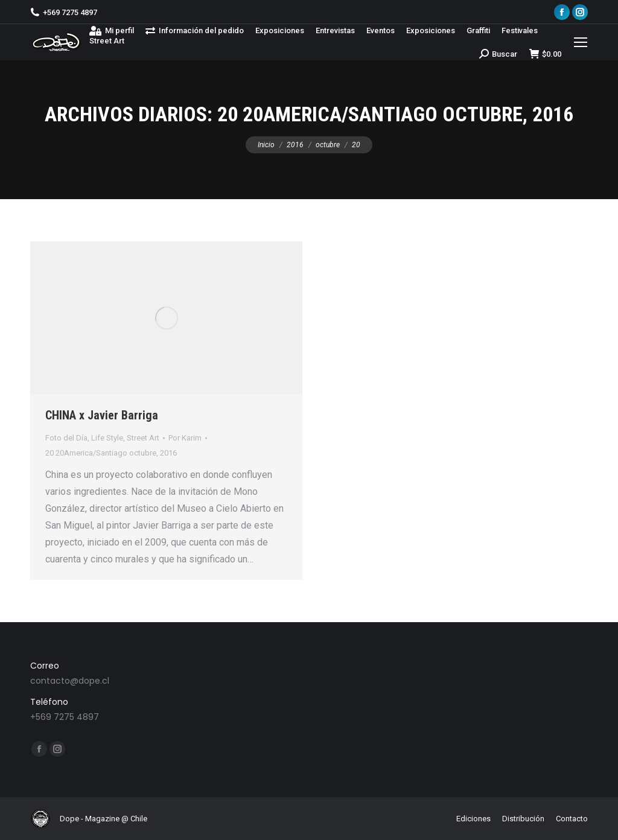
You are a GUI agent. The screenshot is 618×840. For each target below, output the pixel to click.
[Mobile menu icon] (581, 42)
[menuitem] (112, 30)
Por (185, 438)
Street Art (143, 438)
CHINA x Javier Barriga (102, 415)
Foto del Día (66, 438)
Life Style (107, 438)
